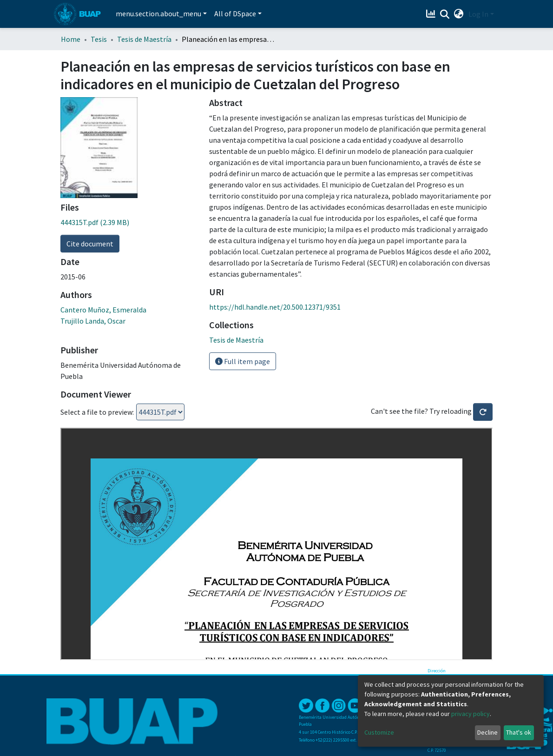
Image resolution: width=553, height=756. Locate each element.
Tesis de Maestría (144, 39)
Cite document (90, 244)
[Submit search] (445, 14)
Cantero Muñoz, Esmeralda (103, 310)
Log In (478, 14)
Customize (379, 732)
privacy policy (471, 714)
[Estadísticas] (432, 14)
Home (71, 39)
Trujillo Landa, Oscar (93, 321)
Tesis (99, 39)
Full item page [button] (243, 361)
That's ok (519, 732)
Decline (487, 732)
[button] (459, 14)
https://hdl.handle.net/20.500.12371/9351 (275, 307)
